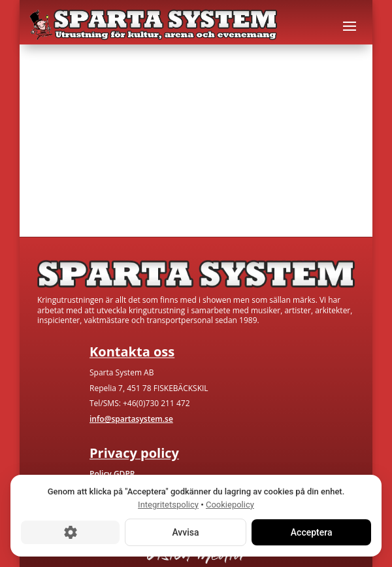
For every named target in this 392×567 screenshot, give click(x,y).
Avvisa (185, 532)
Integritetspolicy (168, 505)
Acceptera (311, 532)
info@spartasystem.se (131, 419)
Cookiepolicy (230, 505)
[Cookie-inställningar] (70, 532)
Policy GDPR (112, 474)
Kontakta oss (167, 187)
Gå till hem (67, 187)
